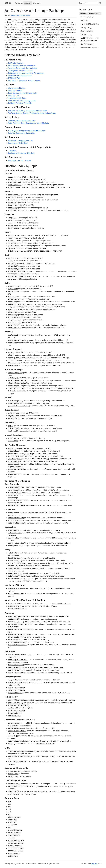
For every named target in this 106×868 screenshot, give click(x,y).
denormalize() (14, 325)
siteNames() (13, 226)
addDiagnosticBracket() (18, 464)
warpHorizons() (14, 299)
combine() (12, 286)
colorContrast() (15, 513)
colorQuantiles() (15, 546)
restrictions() (14, 323)
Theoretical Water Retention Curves (22, 121)
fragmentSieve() (15, 680)
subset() (12, 241)
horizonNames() (14, 228)
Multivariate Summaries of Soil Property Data (90, 39)
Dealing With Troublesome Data (20, 71)
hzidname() (13, 208)
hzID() (11, 205)
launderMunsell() (15, 558)
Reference (19, 3)
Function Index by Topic (89, 48)
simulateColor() (15, 568)
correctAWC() (14, 622)
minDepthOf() (14, 266)
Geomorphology (87, 31)
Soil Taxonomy (86, 35)
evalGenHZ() (13, 728)
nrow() (11, 220)
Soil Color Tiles (14, 96)
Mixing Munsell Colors (16, 88)
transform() (13, 343)
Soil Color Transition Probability (20, 103)
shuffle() (12, 297)
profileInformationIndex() (19, 406)
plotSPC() (12, 449)
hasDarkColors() (15, 713)
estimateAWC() (14, 619)
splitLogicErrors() (16, 388)
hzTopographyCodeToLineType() (20, 629)
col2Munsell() (14, 487)
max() (10, 261)
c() (19, 286)
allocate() (13, 617)
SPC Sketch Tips (14, 78)
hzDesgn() (12, 197)
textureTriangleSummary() (19, 655)
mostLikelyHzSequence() (18, 762)
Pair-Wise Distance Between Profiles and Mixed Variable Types (32, 113)
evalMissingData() (16, 401)
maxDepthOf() (14, 269)
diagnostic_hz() (15, 320)
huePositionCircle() (17, 563)
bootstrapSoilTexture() (18, 660)
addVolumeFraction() (17, 469)
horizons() (13, 315)
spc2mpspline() (14, 358)
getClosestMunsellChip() (18, 500)
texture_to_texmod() (17, 688)
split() (11, 310)
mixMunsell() (14, 589)
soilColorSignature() (17, 523)
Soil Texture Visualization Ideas (20, 76)
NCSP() (11, 604)
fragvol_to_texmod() (17, 690)
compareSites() (14, 606)
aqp (6, 3)
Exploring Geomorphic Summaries (21, 133)
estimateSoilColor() (17, 506)
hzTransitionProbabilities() (20, 756)
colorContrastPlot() (17, 518)
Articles (27, 3)
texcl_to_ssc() (14, 668)
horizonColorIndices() (17, 645)
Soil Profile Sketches (16, 63)
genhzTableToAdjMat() (17, 731)
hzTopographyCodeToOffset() (20, 635)
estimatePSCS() (14, 716)
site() (11, 180)
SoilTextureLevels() (17, 665)
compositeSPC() (14, 328)
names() (11, 223)
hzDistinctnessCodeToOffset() (20, 624)
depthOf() (12, 264)
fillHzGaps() (14, 378)
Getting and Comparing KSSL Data (21, 153)
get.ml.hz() (13, 736)
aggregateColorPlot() (17, 543)
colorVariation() (15, 533)
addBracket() (14, 462)
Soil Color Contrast (15, 91)
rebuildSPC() (14, 441)
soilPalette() (14, 576)
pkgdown (94, 864)
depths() (12, 177)
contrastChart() (15, 520)
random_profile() (15, 185)
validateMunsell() (16, 553)
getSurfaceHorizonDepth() (19, 705)
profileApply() (14, 335)
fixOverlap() (14, 792)
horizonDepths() (15, 210)
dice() (11, 353)
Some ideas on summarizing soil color (23, 93)
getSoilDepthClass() (17, 271)
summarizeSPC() (14, 340)
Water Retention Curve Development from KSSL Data (28, 123)
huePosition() (14, 561)
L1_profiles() (14, 363)
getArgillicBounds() (17, 700)
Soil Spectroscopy (88, 44)
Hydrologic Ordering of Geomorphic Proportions (27, 131)
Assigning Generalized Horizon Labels (23, 68)
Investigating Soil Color (17, 98)
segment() (12, 360)
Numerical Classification (90, 24)
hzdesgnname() (14, 195)
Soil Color (84, 20)
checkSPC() (13, 438)
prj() (10, 426)
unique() (12, 307)
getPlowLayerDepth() (17, 711)
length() (12, 218)
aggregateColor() (15, 538)
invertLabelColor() (16, 751)
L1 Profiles (12, 150)
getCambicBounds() (16, 703)
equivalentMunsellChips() (19, 579)
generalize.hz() (15, 723)
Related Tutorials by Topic (90, 13)
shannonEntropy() (15, 771)
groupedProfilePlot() (17, 454)
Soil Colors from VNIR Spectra (19, 160)
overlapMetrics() (15, 786)
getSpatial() (14, 431)
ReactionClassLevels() (17, 642)
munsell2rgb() (14, 490)
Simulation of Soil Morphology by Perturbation (26, 73)
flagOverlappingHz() (17, 383)
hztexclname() (14, 200)
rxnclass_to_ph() (15, 640)
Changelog (37, 3)
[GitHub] (100, 3)
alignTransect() (15, 474)
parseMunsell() (14, 493)
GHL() (10, 744)
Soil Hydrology (86, 27)
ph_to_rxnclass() (15, 637)
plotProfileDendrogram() (18, 456)
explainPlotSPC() (15, 451)
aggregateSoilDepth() (17, 277)
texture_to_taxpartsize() (19, 673)
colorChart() (14, 530)
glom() (11, 236)
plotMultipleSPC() (16, 459)
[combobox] (88, 3)
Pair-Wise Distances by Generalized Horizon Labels (27, 111)
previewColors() (15, 574)
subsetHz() (13, 243)
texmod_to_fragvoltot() (18, 683)
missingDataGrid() (16, 403)
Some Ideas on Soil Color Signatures (22, 101)
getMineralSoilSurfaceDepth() (20, 708)
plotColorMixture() (16, 594)
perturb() (12, 292)
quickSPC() (13, 182)
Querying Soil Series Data (18, 143)
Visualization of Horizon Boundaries (22, 66)
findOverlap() (14, 784)
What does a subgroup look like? (20, 141)
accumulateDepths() (16, 373)
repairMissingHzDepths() (18, 381)
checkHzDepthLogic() (17, 386)
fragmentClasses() (16, 693)
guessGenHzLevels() (16, 741)
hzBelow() (22, 304)
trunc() (11, 238)
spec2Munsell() (14, 495)
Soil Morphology (87, 17)
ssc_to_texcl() (14, 670)
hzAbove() (12, 304)
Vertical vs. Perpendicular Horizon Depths (24, 81)
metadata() (13, 203)
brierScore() (14, 774)
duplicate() (13, 289)
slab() (11, 355)
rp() (10, 188)
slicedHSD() (13, 366)
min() (10, 258)
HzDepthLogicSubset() (17, 391)
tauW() (11, 777)
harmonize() (13, 302)
